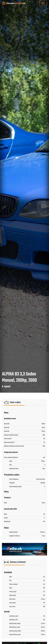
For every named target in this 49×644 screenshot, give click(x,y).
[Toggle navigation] (43, 3)
